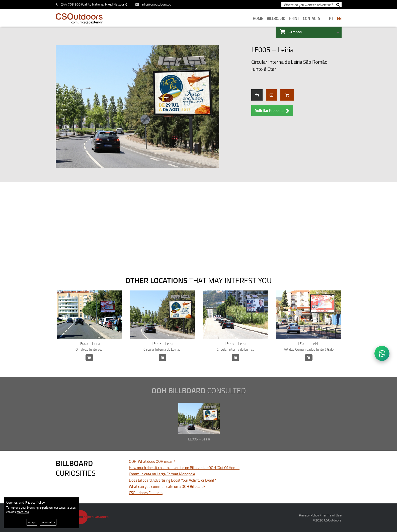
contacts (311, 18)
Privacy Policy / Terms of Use (320, 515)
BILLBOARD (276, 18)
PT (331, 18)
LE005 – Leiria (163, 347)
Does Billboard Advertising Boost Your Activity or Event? (172, 480)
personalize (48, 522)
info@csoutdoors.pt (153, 4)
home (258, 18)
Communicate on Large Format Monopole (162, 474)
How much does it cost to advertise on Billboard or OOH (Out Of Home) (184, 468)
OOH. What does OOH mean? (152, 461)
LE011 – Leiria (309, 347)
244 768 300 (71, 4)
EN (339, 18)
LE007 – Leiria (236, 347)
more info (23, 512)
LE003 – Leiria (89, 347)
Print (294, 18)
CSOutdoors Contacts (146, 493)
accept (32, 522)
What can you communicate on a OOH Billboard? (167, 486)
